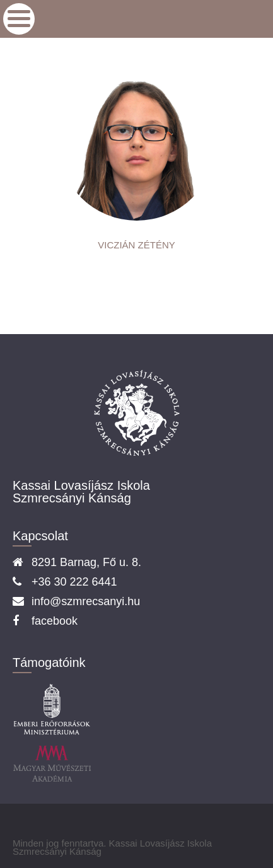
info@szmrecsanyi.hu (86, 601)
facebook (55, 621)
